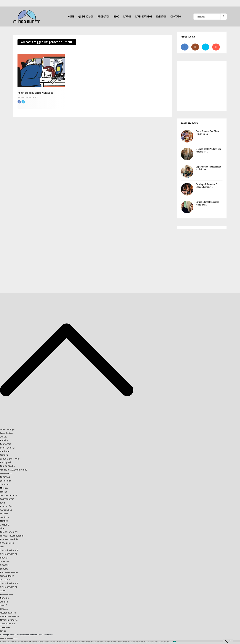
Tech (2, 503)
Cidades (4, 565)
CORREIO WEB (5, 627)
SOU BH (3, 591)
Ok (174, 642)
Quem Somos (86, 17)
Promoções (6, 506)
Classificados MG (9, 550)
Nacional (5, 451)
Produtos (103, 17)
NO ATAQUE (4, 514)
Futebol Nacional (9, 532)
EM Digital (5, 462)
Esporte (4, 569)
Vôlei (3, 528)
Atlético (4, 521)
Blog (116, 17)
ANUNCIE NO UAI (6, 510)
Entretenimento (6, 473)
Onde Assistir (7, 543)
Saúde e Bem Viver (10, 459)
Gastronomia (7, 499)
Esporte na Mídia (9, 539)
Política (4, 440)
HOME (71, 17)
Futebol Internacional (12, 536)
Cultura (4, 455)
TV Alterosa (4, 609)
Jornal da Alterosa (9, 616)
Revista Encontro (6, 594)
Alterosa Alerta (8, 613)
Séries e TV (6, 481)
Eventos (161, 17)
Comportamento (9, 495)
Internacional (7, 448)
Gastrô (3, 605)
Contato (176, 17)
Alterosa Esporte (9, 620)
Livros (127, 17)
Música (4, 488)
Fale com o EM (8, 466)
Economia (5, 444)
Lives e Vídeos (144, 17)
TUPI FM (3, 631)
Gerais (3, 437)
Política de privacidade (9, 638)
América (4, 517)
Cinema (4, 484)
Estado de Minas (6, 433)
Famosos (5, 477)
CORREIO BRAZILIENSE (8, 624)
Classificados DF (9, 554)
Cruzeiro (5, 525)
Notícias (4, 558)
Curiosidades (7, 576)
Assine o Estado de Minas (13, 470)
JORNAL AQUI (5, 561)
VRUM (2, 547)
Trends (4, 492)
